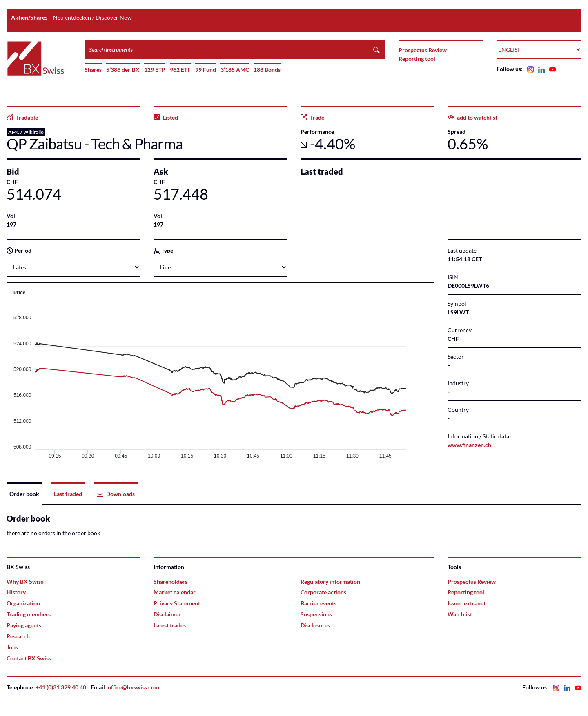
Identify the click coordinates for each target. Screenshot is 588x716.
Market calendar (175, 592)
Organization (23, 603)
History (16, 592)
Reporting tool (417, 59)
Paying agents (24, 625)
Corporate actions (323, 592)
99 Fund (206, 70)
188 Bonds (267, 70)
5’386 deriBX (123, 70)
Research (18, 636)
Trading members (29, 614)
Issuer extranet (467, 603)
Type (163, 250)
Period (19, 250)
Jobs (12, 647)
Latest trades (170, 625)
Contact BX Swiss (29, 658)
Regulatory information (330, 581)
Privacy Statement (177, 603)
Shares (93, 70)
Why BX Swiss (25, 581)
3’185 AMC (235, 70)
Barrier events (318, 603)
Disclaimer (167, 614)
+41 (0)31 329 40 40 (61, 687)
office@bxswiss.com (134, 687)
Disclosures (315, 625)
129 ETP (155, 70)
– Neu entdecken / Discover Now (71, 17)
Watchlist (460, 614)
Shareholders (170, 581)
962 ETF (180, 70)
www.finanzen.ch (469, 445)
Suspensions (316, 614)
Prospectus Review (423, 50)
